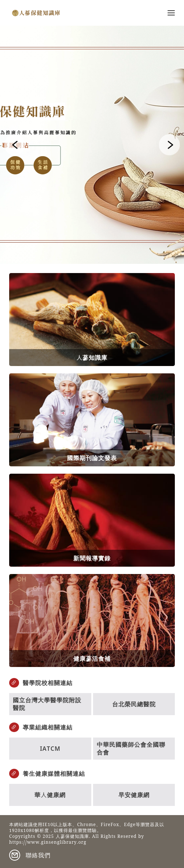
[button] (15, 145)
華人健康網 (50, 795)
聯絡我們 (38, 855)
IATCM (50, 749)
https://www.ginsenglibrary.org (48, 843)
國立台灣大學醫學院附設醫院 (47, 704)
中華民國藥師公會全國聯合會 (131, 748)
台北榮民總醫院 (134, 704)
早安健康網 (134, 795)
